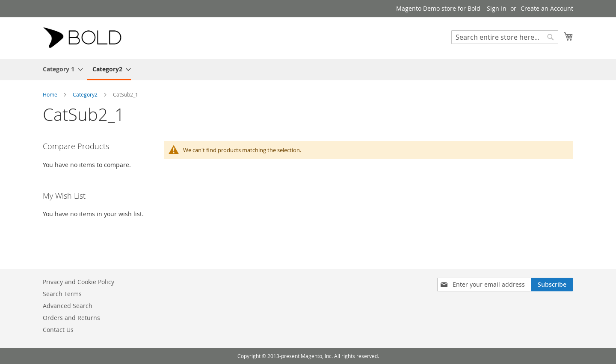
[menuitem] (60, 69)
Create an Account (547, 8)
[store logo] (86, 38)
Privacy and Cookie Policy (78, 282)
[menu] (308, 70)
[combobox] (505, 37)
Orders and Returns (71, 318)
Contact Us (58, 330)
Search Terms (62, 294)
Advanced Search (68, 306)
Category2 (86, 94)
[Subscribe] (552, 285)
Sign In (497, 8)
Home (51, 94)
